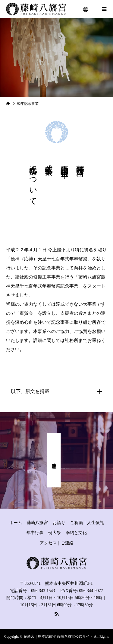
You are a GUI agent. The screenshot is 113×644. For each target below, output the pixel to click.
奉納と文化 (76, 533)
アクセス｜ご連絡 (57, 543)
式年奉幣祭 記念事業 (54, 460)
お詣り (59, 523)
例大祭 (55, 533)
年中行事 (35, 533)
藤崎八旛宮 (37, 523)
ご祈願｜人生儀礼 (87, 523)
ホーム (16, 523)
